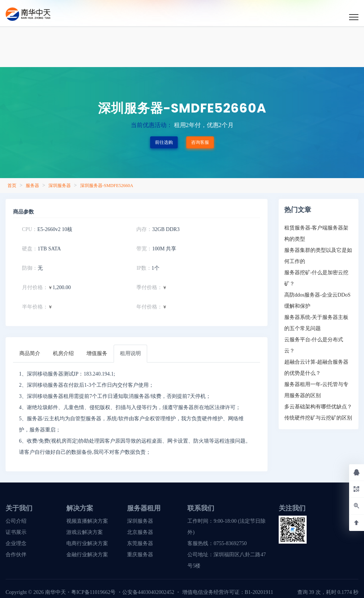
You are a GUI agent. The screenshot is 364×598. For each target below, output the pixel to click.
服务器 (32, 186)
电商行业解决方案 (87, 543)
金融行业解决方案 (87, 555)
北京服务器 (140, 532)
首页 (12, 186)
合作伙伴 (16, 555)
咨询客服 (200, 142)
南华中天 (55, 592)
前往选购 (164, 142)
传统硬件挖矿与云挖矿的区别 (318, 418)
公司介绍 (16, 521)
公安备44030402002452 (148, 592)
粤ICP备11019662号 (93, 592)
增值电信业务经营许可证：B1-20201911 (228, 592)
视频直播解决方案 (87, 521)
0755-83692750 (230, 543)
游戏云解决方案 (85, 532)
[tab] (30, 354)
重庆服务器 (140, 555)
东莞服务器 (140, 543)
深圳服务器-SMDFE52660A (107, 186)
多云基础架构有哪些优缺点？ (318, 407)
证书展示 (16, 532)
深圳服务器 (60, 186)
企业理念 (16, 543)
